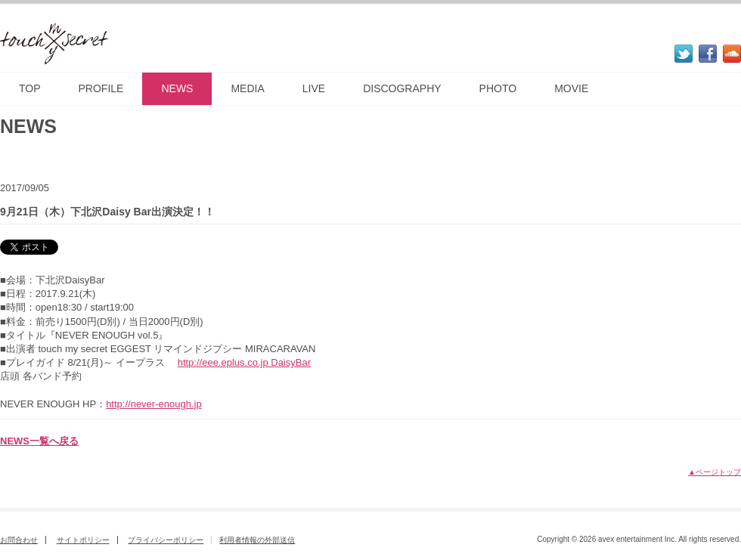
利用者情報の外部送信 (257, 540)
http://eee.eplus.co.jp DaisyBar (244, 362)
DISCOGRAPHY (402, 88)
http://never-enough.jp (153, 404)
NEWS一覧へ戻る (39, 441)
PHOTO (498, 88)
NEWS (177, 88)
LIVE (314, 88)
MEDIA (247, 88)
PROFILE (101, 88)
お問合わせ (19, 540)
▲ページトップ (715, 472)
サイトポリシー (83, 540)
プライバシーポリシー (166, 540)
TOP (30, 88)
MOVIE (571, 88)
